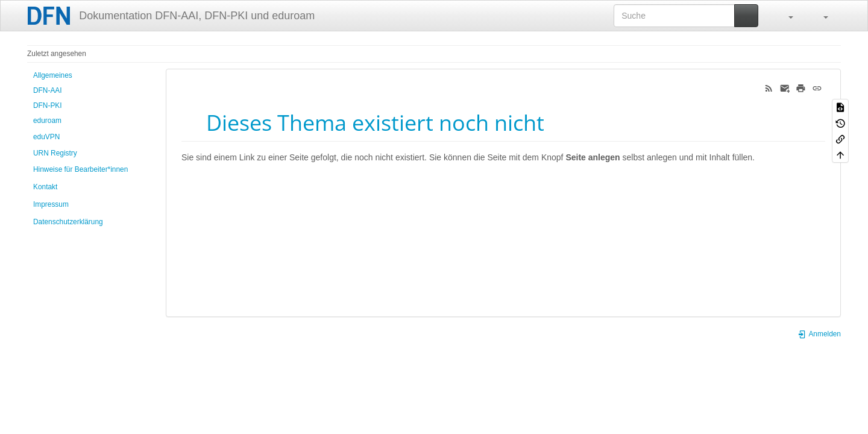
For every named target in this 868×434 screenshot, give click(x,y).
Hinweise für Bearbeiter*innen (80, 169)
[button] (785, 16)
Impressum (51, 204)
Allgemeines (53, 75)
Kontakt (45, 187)
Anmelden (819, 334)
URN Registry (55, 153)
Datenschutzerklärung (68, 222)
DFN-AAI (48, 90)
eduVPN (46, 137)
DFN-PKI (48, 105)
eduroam (47, 121)
